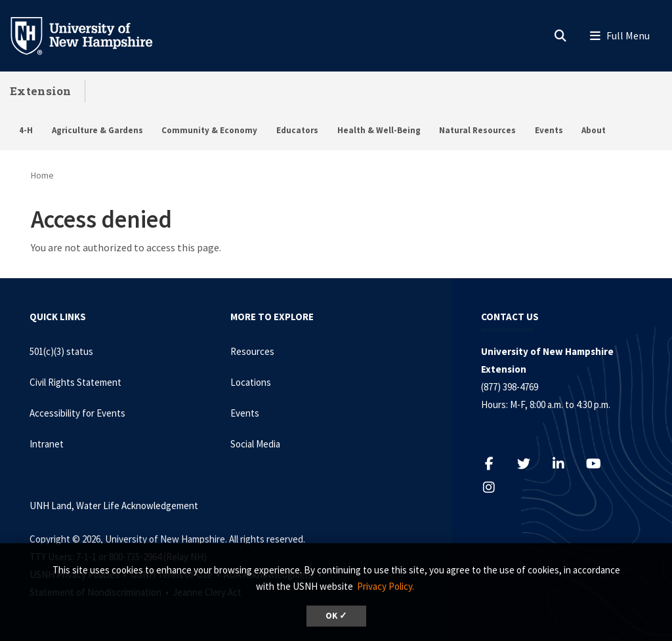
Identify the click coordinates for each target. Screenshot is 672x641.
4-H (26, 130)
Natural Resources (477, 130)
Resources (252, 351)
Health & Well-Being (379, 130)
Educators (297, 130)
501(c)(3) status (61, 351)
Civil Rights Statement (75, 382)
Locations (251, 382)
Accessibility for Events (77, 413)
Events (549, 130)
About (594, 130)
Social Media (255, 444)
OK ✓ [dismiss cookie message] (336, 616)
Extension (41, 91)
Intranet (47, 444)
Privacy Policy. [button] (386, 586)
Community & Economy (209, 130)
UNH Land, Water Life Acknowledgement (114, 506)
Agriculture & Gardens (97, 130)
